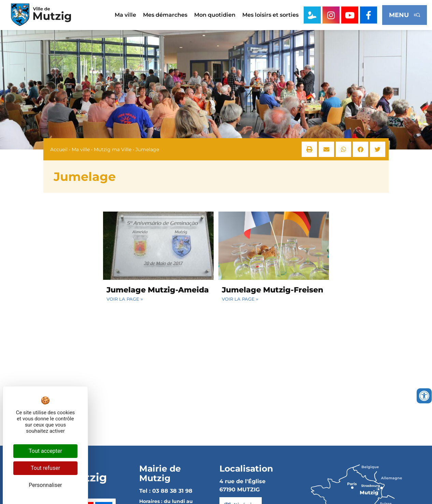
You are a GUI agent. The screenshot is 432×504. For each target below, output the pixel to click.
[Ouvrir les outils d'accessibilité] (424, 396)
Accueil (59, 149)
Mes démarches (165, 15)
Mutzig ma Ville (113, 149)
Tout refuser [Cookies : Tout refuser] (45, 468)
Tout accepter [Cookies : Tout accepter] (45, 451)
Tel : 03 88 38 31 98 (166, 491)
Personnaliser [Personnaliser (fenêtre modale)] (45, 485)
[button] (309, 149)
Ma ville (125, 15)
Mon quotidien (215, 15)
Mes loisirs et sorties (270, 15)
